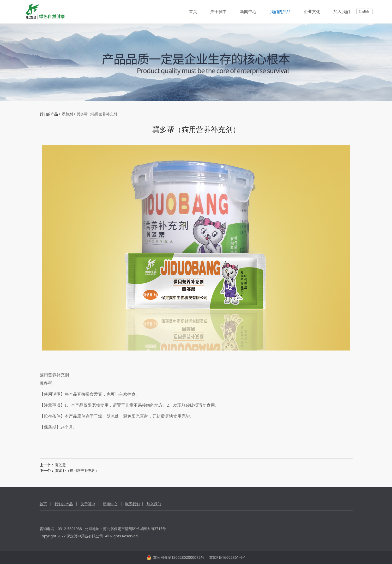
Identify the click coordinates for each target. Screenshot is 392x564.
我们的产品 (280, 12)
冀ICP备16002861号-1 (227, 557)
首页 (193, 12)
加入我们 (342, 12)
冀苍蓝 (61, 465)
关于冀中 (219, 12)
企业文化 (312, 12)
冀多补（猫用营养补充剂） (77, 470)
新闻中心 (248, 12)
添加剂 (67, 114)
